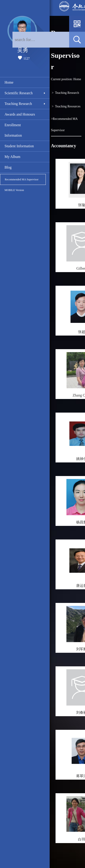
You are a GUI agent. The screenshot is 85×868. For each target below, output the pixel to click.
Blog (8, 167)
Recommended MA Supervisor (22, 179)
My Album (12, 157)
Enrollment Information (13, 130)
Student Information (19, 146)
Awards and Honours (20, 114)
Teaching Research (18, 104)
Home (9, 82)
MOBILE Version (14, 190)
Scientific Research (19, 93)
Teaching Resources (68, 106)
